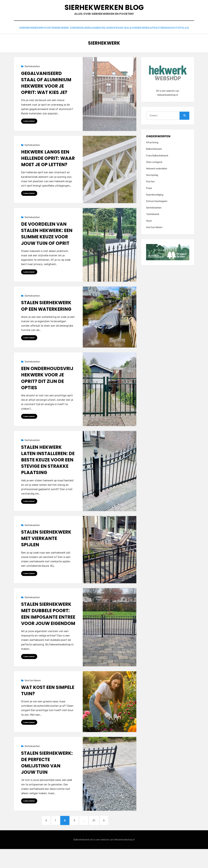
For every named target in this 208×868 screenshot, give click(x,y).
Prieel (149, 204)
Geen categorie (154, 178)
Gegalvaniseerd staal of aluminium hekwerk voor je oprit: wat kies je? (46, 99)
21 (100, 838)
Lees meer (29, 137)
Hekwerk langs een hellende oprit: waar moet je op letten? (48, 174)
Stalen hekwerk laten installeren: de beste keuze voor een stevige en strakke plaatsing (48, 476)
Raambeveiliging (113, 40)
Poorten (55, 40)
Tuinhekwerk (153, 230)
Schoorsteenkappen (157, 217)
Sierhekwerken (33, 40)
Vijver (149, 236)
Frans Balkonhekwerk (146, 40)
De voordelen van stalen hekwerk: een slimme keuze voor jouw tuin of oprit (47, 250)
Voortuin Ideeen (33, 697)
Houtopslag (104, 44)
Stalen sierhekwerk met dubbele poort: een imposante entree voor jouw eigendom (48, 631)
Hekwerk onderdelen (81, 40)
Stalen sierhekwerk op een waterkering (46, 322)
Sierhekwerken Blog (104, 13)
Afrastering (176, 40)
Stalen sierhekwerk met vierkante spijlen (46, 555)
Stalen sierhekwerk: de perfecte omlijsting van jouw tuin (47, 780)
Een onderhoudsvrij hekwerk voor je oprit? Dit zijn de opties (47, 394)
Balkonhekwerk (154, 165)
